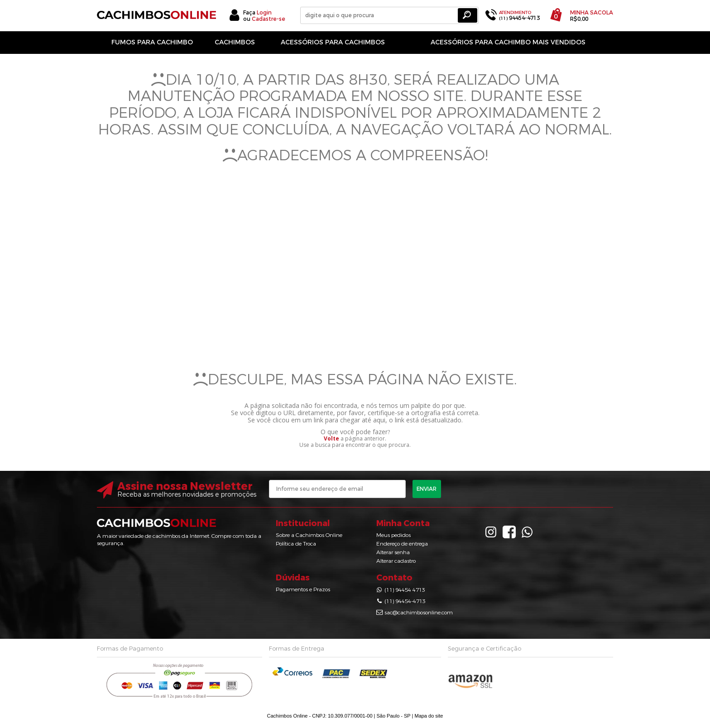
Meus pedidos (393, 535)
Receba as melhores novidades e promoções (187, 495)
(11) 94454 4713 (405, 590)
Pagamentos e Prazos (303, 589)
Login (264, 13)
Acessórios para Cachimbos (333, 42)
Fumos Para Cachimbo (152, 42)
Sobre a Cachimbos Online (309, 535)
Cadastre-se (269, 19)
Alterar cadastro (396, 561)
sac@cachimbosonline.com (419, 613)
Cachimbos (235, 42)
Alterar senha (393, 552)
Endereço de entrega (402, 544)
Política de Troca (296, 544)
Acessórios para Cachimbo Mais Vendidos (508, 42)
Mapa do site (429, 716)
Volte (331, 438)
